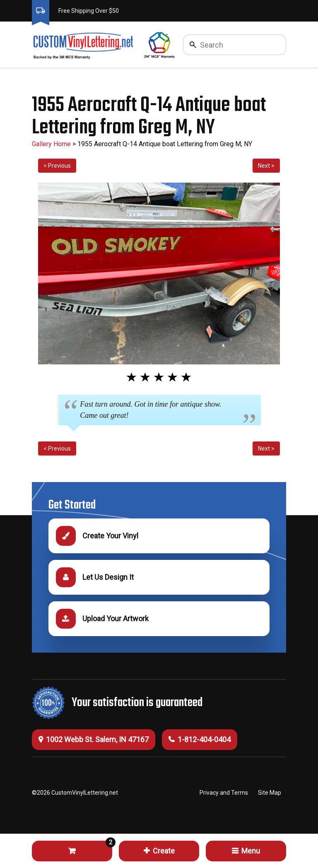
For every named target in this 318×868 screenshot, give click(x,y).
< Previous (57, 166)
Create (159, 851)
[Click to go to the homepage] (83, 45)
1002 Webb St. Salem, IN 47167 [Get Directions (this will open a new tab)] (94, 739)
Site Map (270, 793)
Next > (266, 166)
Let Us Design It (95, 577)
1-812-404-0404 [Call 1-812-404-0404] (200, 739)
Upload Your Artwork (102, 619)
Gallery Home (51, 144)
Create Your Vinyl (97, 536)
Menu (246, 851)
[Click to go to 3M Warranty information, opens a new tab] (160, 45)
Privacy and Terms (224, 793)
